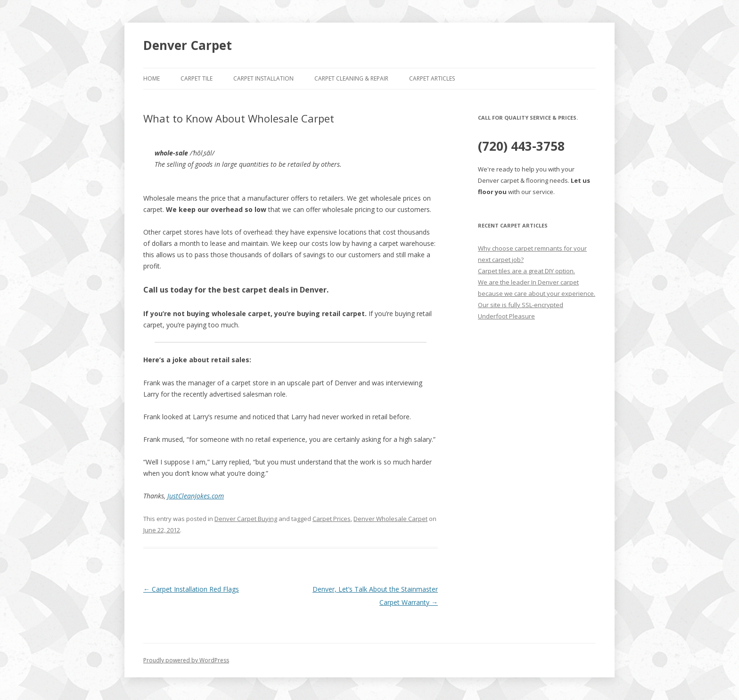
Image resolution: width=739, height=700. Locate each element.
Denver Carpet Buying (246, 519)
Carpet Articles (432, 78)
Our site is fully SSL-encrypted (521, 305)
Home (152, 78)
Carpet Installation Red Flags (191, 589)
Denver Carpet (188, 45)
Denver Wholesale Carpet (390, 519)
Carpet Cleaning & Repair (351, 78)
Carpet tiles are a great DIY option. (526, 271)
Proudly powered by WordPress (186, 660)
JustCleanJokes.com (196, 496)
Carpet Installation (263, 78)
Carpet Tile (197, 78)
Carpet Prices (332, 519)
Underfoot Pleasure (506, 316)
